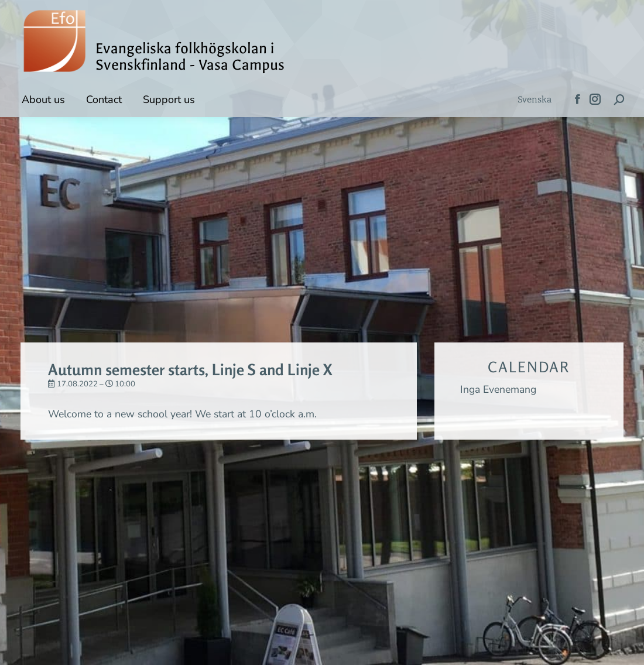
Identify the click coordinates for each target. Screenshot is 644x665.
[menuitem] (535, 100)
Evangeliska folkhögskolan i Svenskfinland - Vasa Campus (190, 57)
